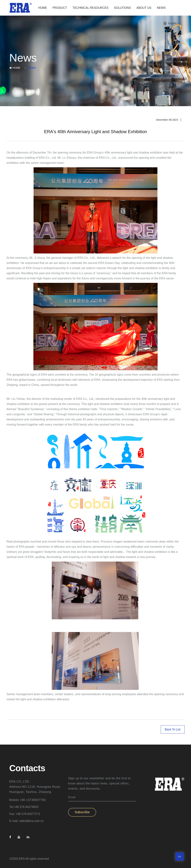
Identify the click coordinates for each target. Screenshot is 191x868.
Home (43, 8)
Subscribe (82, 812)
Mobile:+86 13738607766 (28, 800)
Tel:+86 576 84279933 (24, 807)
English (172, 23)
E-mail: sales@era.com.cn (27, 821)
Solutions (122, 8)
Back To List (173, 729)
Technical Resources (90, 8)
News (161, 8)
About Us (144, 8)
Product (60, 8)
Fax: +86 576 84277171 (25, 814)
